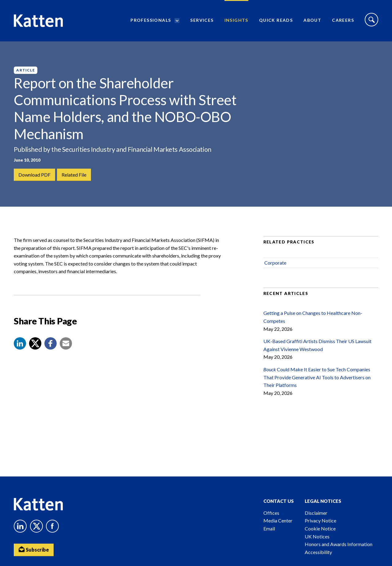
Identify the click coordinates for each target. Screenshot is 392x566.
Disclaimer (316, 513)
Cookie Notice (320, 528)
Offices (271, 513)
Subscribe (34, 549)
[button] (20, 343)
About (312, 20)
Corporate (275, 263)
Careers (343, 20)
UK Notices (317, 536)
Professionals (151, 20)
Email (269, 528)
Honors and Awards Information (339, 544)
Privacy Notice (320, 520)
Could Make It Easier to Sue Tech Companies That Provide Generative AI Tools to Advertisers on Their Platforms (317, 377)
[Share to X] (35, 343)
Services (202, 20)
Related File (74, 175)
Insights (236, 20)
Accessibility (318, 552)
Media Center (278, 520)
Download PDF (34, 175)
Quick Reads (276, 20)
